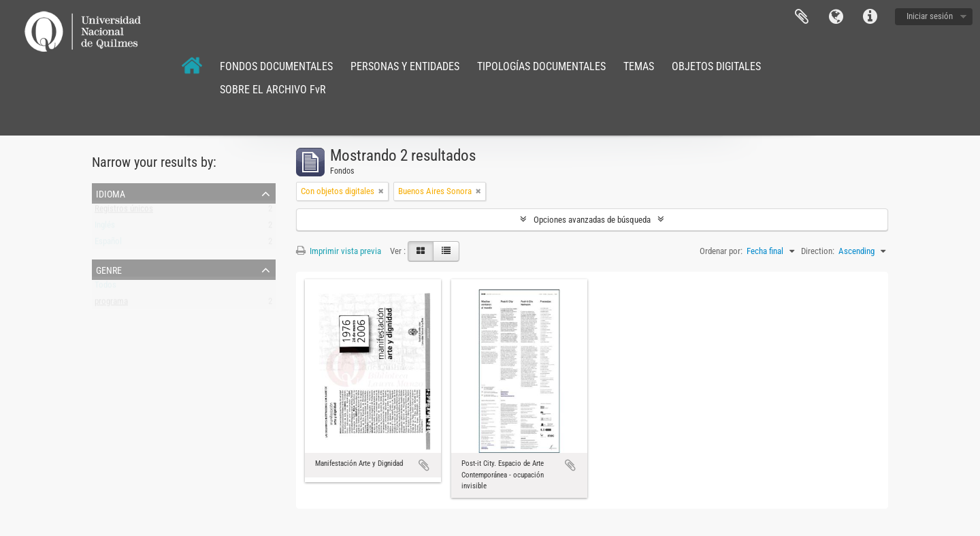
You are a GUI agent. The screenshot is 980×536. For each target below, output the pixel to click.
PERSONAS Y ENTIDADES (405, 66)
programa (111, 304)
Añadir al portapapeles (424, 465)
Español (108, 244)
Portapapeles (802, 17)
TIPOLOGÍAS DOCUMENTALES (541, 66)
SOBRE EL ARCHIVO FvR (273, 90)
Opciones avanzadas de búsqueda (592, 220)
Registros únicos (124, 211)
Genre (109, 269)
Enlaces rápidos (870, 17)
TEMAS (639, 66)
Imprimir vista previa (339, 251)
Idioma (836, 17)
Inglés (105, 228)
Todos (105, 288)
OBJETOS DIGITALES (716, 66)
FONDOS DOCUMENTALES (276, 66)
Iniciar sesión (930, 16)
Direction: (818, 251)
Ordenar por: (721, 251)
